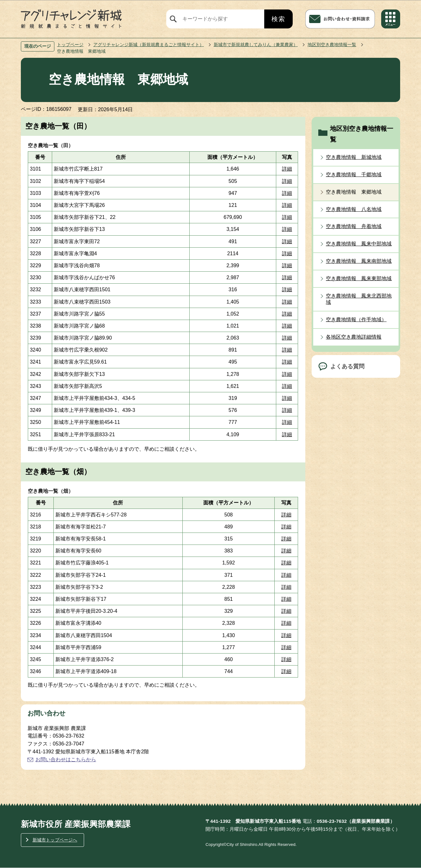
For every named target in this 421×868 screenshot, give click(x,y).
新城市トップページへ (55, 840)
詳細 (287, 169)
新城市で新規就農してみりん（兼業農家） (256, 45)
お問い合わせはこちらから (66, 759)
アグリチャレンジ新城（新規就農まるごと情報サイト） (149, 45)
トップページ (70, 45)
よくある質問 (347, 366)
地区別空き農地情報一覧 (332, 45)
